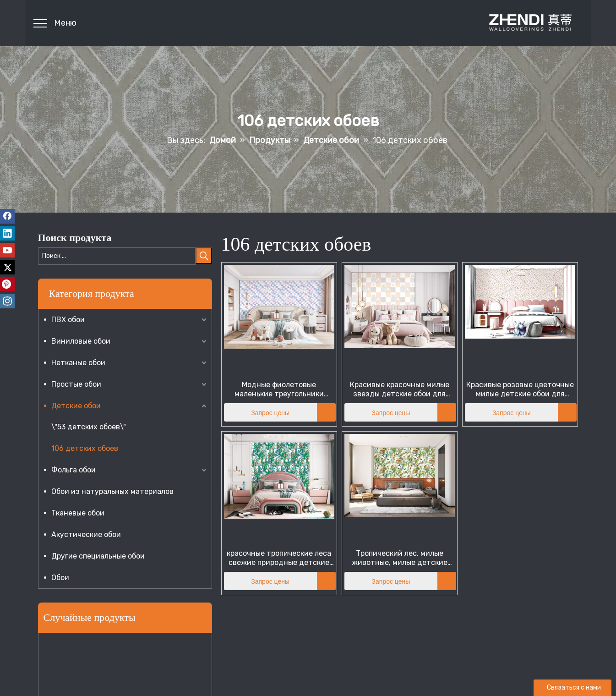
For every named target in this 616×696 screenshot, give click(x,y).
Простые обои (76, 384)
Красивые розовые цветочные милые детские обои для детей (520, 389)
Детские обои (76, 406)
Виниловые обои (81, 341)
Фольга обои (74, 470)
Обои (60, 578)
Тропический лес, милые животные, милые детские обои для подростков (400, 558)
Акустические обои (86, 534)
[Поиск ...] (117, 256)
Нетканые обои (78, 363)
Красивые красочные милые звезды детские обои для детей (400, 389)
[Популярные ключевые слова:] (204, 256)
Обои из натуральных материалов (112, 491)
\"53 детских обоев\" (89, 427)
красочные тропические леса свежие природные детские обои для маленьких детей (279, 558)
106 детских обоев (85, 448)
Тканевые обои (78, 513)
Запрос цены (257, 412)
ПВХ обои (68, 320)
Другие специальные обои (98, 556)
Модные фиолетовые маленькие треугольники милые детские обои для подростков (279, 389)
